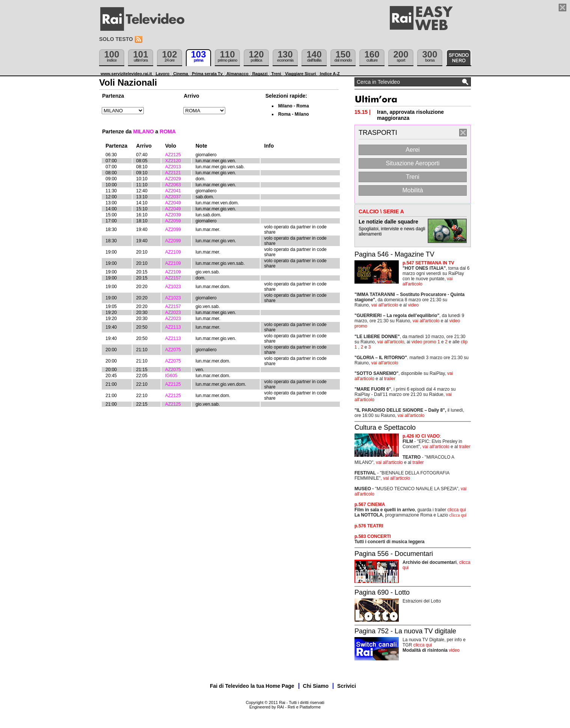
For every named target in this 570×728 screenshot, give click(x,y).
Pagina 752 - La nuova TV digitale (405, 631)
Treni (276, 74)
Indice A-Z (330, 74)
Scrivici (347, 686)
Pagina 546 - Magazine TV (394, 254)
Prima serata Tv (207, 74)
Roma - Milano (294, 114)
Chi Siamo (316, 686)
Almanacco (237, 74)
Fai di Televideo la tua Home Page (252, 686)
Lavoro (163, 74)
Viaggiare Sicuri (301, 74)
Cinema (181, 74)
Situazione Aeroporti (412, 163)
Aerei (412, 150)
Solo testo (116, 39)
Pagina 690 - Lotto (382, 592)
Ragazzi (260, 74)
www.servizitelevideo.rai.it (126, 74)
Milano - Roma (294, 106)
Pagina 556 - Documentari (394, 554)
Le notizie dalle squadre (388, 222)
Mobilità (412, 190)
